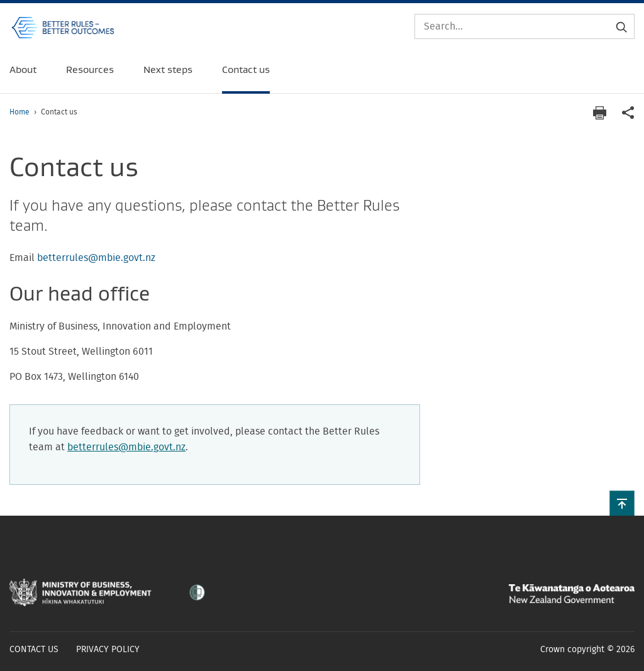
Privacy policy (108, 650)
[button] (622, 503)
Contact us (34, 650)
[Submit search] (621, 26)
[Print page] (599, 113)
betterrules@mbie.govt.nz (96, 258)
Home (19, 112)
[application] (628, 113)
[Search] (525, 26)
